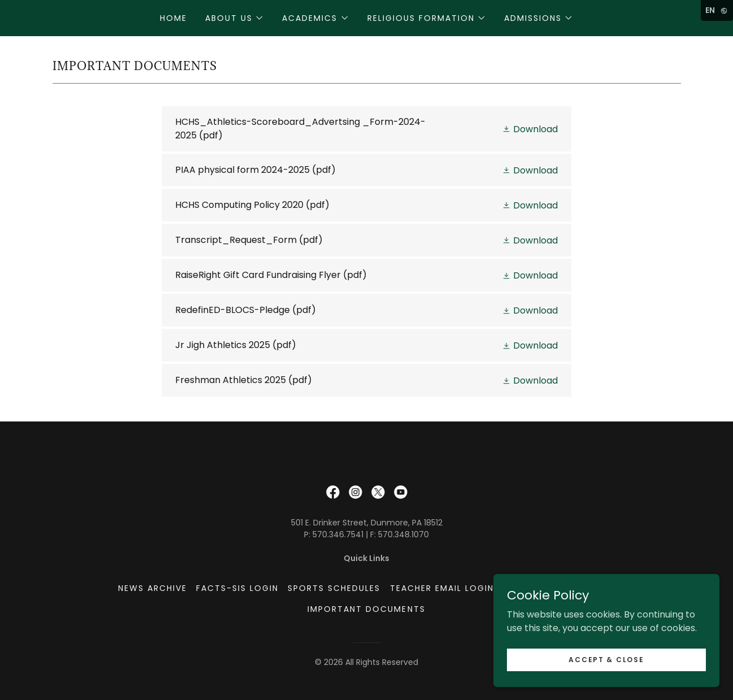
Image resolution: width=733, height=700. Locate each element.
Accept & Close (606, 659)
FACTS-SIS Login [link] (237, 588)
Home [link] (174, 18)
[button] (235, 18)
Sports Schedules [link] (334, 588)
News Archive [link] (153, 588)
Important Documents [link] (366, 609)
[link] (366, 129)
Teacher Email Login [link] (442, 588)
